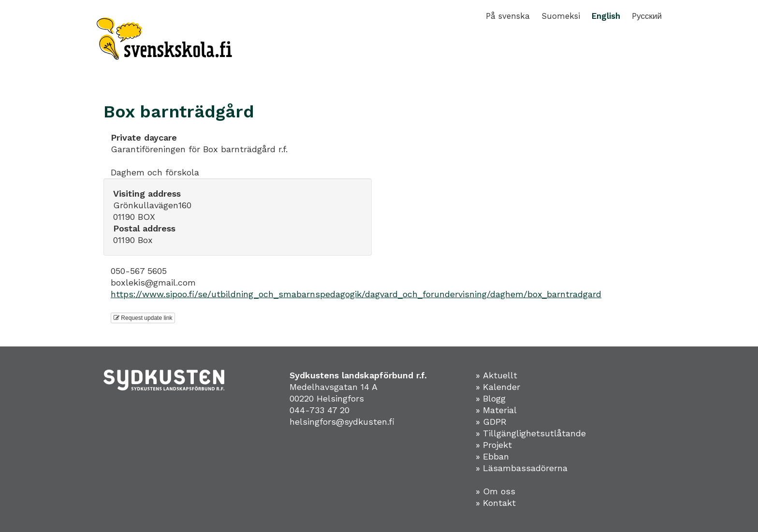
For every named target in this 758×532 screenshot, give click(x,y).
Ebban (496, 456)
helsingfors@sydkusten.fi (342, 422)
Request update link (143, 318)
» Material (496, 410)
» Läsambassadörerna (522, 468)
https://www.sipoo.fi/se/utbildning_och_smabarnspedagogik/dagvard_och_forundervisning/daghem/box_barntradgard (356, 294)
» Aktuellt (496, 375)
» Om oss (496, 491)
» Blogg (491, 398)
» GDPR (491, 422)
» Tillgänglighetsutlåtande (531, 433)
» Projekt (494, 445)
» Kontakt (496, 503)
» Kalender (498, 387)
